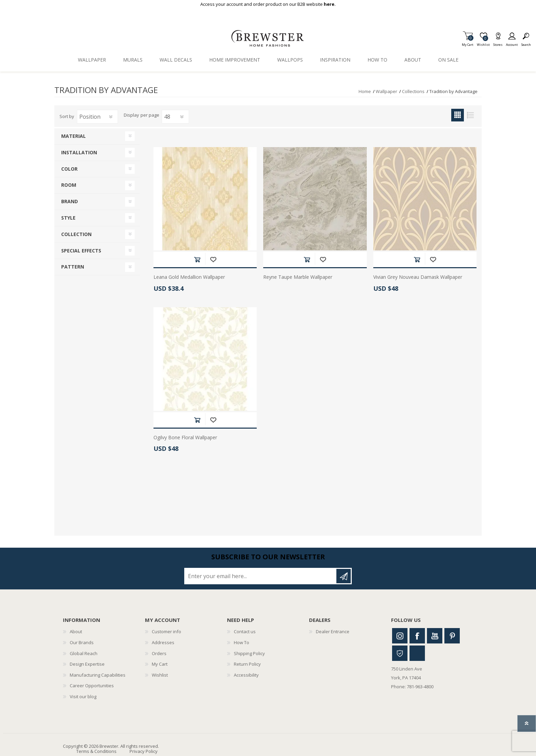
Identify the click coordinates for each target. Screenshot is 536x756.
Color (69, 169)
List (470, 115)
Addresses (163, 642)
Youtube (435, 636)
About (76, 631)
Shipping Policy (249, 653)
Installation (79, 152)
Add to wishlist (213, 259)
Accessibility (246, 675)
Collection (76, 234)
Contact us (245, 631)
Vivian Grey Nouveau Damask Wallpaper (418, 277)
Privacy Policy (144, 751)
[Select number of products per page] (175, 117)
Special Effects (81, 251)
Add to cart (197, 259)
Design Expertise (87, 664)
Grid (458, 115)
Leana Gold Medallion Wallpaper (189, 277)
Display (131, 115)
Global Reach (84, 653)
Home (365, 91)
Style (68, 218)
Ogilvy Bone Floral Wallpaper (185, 438)
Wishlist (160, 675)
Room (69, 185)
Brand (70, 201)
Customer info (166, 631)
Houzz (400, 653)
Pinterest (452, 636)
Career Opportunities (92, 686)
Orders (159, 653)
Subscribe (344, 576)
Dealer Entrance (333, 631)
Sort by (67, 116)
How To (242, 642)
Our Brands (82, 642)
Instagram (400, 636)
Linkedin (417, 653)
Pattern (73, 267)
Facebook (417, 636)
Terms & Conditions (96, 751)
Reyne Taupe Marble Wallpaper (298, 277)
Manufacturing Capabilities (98, 675)
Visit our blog (83, 696)
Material (73, 136)
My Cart (468, 43)
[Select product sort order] (97, 117)
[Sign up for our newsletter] (261, 576)
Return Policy (247, 664)
